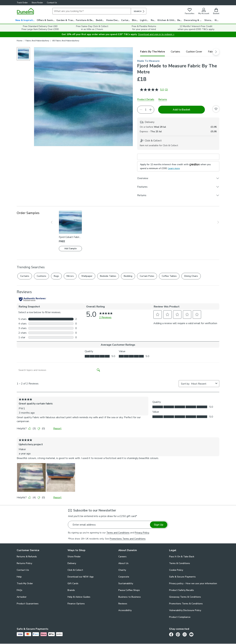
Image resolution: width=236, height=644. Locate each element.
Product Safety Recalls (182, 590)
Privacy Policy (142, 533)
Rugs (154, 20)
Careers (122, 557)
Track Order (22, 3)
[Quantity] (146, 110)
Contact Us (52, 3)
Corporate (124, 577)
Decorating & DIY (194, 20)
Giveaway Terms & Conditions (185, 597)
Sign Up (159, 525)
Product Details (146, 99)
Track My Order (25, 583)
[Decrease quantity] (141, 110)
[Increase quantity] (150, 110)
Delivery (72, 563)
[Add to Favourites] (216, 109)
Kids (217, 20)
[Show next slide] (216, 222)
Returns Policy (24, 563)
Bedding (101, 20)
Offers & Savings (46, 20)
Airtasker (22, 597)
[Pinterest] (178, 634)
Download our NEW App (81, 577)
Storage (209, 20)
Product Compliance (180, 617)
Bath (180, 20)
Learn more (174, 168)
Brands (71, 590)
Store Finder (37, 3)
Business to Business (130, 597)
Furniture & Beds (85, 20)
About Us (123, 563)
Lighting (145, 20)
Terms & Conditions (180, 563)
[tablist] (178, 52)
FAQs (20, 590)
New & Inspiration (26, 20)
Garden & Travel (66, 20)
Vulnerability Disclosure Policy (185, 610)
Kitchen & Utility (167, 20)
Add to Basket (182, 110)
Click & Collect (75, 570)
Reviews (123, 604)
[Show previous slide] (54, 222)
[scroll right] (216, 52)
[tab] (152, 52)
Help (19, 577)
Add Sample (70, 249)
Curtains (126, 20)
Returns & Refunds (27, 557)
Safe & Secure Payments (182, 577)
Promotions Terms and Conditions (128, 539)
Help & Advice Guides (79, 597)
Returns (163, 99)
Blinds (135, 20)
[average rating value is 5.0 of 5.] (152, 90)
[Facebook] (171, 634)
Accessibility (125, 610)
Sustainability (126, 583)
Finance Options (76, 604)
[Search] (92, 11)
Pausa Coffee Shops (129, 590)
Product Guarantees (28, 604)
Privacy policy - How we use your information (193, 583)
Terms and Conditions (118, 533)
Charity (122, 570)
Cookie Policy (176, 570)
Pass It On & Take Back (182, 557)
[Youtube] (191, 634)
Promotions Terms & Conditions (186, 604)
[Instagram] (185, 634)
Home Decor (113, 20)
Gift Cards (73, 583)
